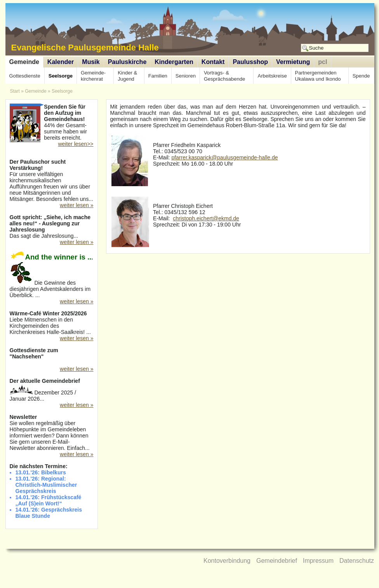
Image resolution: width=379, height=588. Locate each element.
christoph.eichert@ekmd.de (206, 218)
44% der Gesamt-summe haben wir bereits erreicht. (52, 123)
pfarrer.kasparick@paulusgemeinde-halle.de (224, 157)
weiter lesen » (76, 205)
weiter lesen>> (76, 144)
